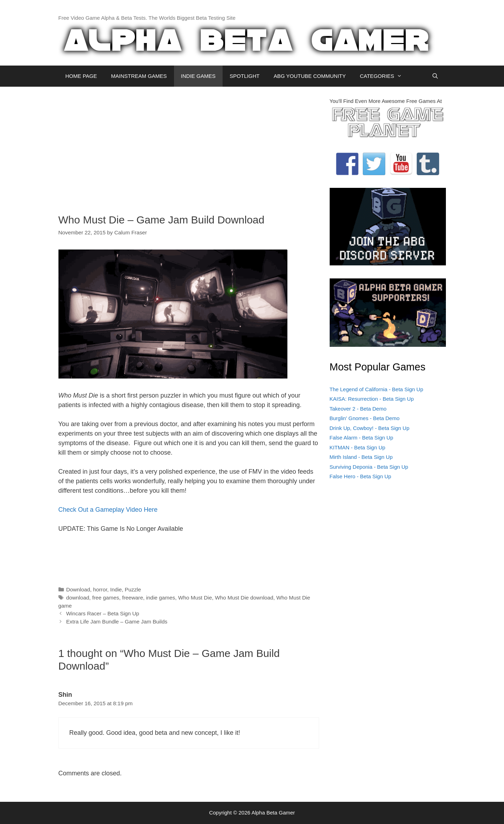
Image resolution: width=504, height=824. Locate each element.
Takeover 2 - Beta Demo (358, 409)
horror (100, 589)
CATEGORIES (384, 76)
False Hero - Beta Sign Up (360, 476)
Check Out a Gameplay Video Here (108, 510)
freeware (133, 598)
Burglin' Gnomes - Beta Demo (365, 418)
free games (106, 598)
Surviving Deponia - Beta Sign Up (369, 467)
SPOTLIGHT (245, 76)
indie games (161, 598)
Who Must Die (195, 598)
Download (78, 589)
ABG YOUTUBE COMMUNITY (310, 76)
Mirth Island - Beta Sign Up (361, 457)
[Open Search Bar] (435, 76)
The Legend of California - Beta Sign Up (377, 389)
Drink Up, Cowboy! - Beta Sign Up (370, 428)
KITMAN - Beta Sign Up (357, 447)
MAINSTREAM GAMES (139, 76)
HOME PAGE (81, 76)
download (78, 598)
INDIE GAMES (198, 76)
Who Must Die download (244, 598)
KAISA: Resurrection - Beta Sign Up (372, 399)
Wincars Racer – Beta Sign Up (103, 613)
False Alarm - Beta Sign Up (362, 438)
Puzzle (133, 589)
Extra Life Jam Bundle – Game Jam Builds (117, 622)
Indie (116, 589)
